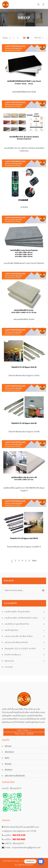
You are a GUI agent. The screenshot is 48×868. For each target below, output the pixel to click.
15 (18, 38)
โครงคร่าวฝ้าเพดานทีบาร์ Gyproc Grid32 (24, 376)
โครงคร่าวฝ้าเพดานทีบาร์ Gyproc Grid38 (24, 432)
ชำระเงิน (8, 764)
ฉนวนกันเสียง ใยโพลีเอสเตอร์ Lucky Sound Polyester (24, 263)
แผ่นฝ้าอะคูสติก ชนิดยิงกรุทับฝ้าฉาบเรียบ (21, 618)
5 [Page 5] (26, 561)
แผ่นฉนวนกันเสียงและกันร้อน (16, 642)
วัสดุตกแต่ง (9, 661)
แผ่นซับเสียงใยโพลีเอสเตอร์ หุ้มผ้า (24, 92)
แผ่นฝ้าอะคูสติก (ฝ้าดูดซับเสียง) (17, 612)
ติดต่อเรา (9, 770)
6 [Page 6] (29, 561)
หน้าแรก (8, 746)
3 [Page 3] (19, 561)
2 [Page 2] (15, 561)
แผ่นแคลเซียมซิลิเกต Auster (24, 319)
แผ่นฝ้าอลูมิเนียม (11, 630)
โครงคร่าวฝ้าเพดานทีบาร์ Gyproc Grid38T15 (24, 547)
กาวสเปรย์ (24, 207)
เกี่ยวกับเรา (9, 752)
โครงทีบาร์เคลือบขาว (13, 655)
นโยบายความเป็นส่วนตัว (15, 776)
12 (14, 38)
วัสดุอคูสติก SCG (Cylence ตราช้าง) (20, 649)
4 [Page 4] (22, 561)
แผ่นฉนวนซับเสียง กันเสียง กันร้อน (19, 636)
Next (34, 561)
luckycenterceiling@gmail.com (26, 848)
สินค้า (7, 758)
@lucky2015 (16, 788)
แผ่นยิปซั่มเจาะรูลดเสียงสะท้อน (17, 624)
